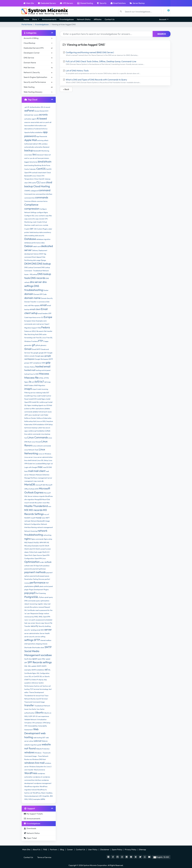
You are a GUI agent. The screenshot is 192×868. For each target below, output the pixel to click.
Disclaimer (105, 850)
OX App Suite (38, 566)
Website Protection (43, 749)
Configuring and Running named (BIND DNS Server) (115, 54)
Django (43, 260)
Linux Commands (38, 437)
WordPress (31, 773)
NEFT (48, 518)
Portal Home (27, 24)
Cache (27, 169)
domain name (32, 298)
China (36, 179)
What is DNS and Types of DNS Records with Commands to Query (115, 81)
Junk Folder (44, 415)
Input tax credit (35, 396)
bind (40, 162)
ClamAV (41, 179)
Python (41, 597)
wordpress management (43, 783)
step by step (42, 680)
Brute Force (46, 165)
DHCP (41, 254)
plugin (26, 590)
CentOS (41, 169)
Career (70, 850)
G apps (46, 341)
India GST (46, 393)
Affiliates (98, 19)
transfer (29, 705)
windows (29, 752)
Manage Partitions (31, 478)
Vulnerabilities (33, 726)
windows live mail (34, 763)
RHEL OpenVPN (44, 617)
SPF (26, 663)
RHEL (36, 617)
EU (42, 317)
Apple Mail (31, 140)
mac (40, 467)
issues (50, 412)
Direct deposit (37, 257)
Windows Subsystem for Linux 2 (40, 767)
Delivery (35, 250)
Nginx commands (37, 539)
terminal (36, 689)
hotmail (27, 374)
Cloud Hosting (42, 186)
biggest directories (31, 162)
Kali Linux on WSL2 (40, 421)
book (26, 165)
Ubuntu (39, 712)
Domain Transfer (30, 302)
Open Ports (28, 555)
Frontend (35, 341)
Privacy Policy (131, 850)
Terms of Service (44, 857)
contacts (42, 216)
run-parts (32, 620)
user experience (43, 716)
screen (33, 623)
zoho (43, 799)
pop (27, 593)
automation (39, 147)
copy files (48, 216)
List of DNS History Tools (115, 72)
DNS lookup (44, 264)
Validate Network (30, 720)
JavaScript (36, 415)
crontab (45, 225)
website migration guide (33, 745)
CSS (35, 229)
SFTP (37, 640)
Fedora (45, 327)
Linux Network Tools (31, 450)
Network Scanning (31, 531)
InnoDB (27, 396)
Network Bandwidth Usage (40, 521)
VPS (26, 726)
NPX (45, 542)
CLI (38, 182)
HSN (37, 374)
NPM (41, 542)
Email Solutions (118, 3)
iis (30, 382)
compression (32, 209)
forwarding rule (30, 338)
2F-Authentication (34, 107)
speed (48, 659)
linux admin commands (32, 434)
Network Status (84, 19)
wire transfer (29, 770)
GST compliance (35, 363)
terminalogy (44, 689)
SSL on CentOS (34, 676)
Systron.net (38, 686)
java (30, 415)
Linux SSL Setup (42, 460)
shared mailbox (46, 640)
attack (46, 140)
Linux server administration (43, 457)
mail (31, 471)
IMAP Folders (29, 385)
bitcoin (47, 162)
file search (40, 331)
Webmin (45, 741)
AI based (42, 118)
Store (35, 19)
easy (26, 305)
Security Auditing (45, 626)
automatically (29, 147)
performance (37, 582)
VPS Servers (66, 3)
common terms (42, 201)
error (39, 317)
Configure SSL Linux (31, 216)
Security (102, 3)
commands (42, 197)
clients (43, 183)
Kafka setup (29, 421)
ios (45, 405)
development (29, 254)
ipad (37, 409)
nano (43, 518)
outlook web (29, 566)
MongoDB (38, 499)
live (34, 464)
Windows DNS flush (39, 759)
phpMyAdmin (29, 586)
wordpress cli (38, 777)
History (32, 367)
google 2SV (43, 353)
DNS (34, 264)
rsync (26, 620)
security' (27, 630)
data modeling (29, 236)
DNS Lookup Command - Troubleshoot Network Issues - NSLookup (37, 271)
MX (26, 510)
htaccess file (31, 378)
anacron (27, 122)
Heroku (27, 367)
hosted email (43, 366)
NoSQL (37, 542)
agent (34, 119)
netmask (27, 521)
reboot (27, 604)
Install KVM (33, 399)
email (43, 305)
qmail (46, 597)
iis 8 (33, 382)
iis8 (45, 382)
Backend (46, 147)
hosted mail (30, 370)
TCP (31, 689)
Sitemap (143, 850)
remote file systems (31, 607)
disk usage (37, 260)
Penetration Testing (31, 579)
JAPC (26, 415)
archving (40, 140)
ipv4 (46, 412)
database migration (43, 239)
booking (31, 165)
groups (27, 363)
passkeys (46, 566)
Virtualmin (28, 723)
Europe (48, 317)
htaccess (44, 374)
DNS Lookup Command (33, 267)
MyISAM (27, 518)
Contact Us (109, 19)
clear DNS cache (30, 183)
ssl (46, 669)
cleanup (48, 179)
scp (29, 623)
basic (30, 155)
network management (45, 527)
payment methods (35, 572)
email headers (43, 313)
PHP (47, 583)
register (40, 604)
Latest (40, 428)
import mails (37, 389)
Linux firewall (36, 442)
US (36, 716)
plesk (37, 586)
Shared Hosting (85, 3)
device (36, 254)
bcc (35, 154)
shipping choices (42, 644)
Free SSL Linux (41, 338)
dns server (36, 282)
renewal (41, 607)
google (36, 353)
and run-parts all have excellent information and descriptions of (38, 126)
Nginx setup (48, 539)
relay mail (47, 604)
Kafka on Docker (30, 418)
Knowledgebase (67, 19)
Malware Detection (43, 475)
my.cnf (47, 514)
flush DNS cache (41, 334)
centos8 (35, 173)
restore (47, 613)
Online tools (33, 552)
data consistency (45, 232)
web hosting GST (39, 738)
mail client (39, 471)
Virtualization (42, 720)
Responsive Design (37, 613)
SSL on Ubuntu (45, 676)
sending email (36, 630)
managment (29, 481)
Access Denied (40, 111)
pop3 (32, 593)
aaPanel (29, 110)
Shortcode (28, 647)
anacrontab (35, 122)
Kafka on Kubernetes (44, 418)
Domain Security (47, 298)
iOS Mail (49, 405)
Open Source (37, 555)
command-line (30, 198)
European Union (30, 321)
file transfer (48, 331)
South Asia (28, 659)
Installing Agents (38, 405)
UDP (30, 716)
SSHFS (39, 666)
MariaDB (30, 484)
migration (31, 499)
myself (33, 518)
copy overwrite (30, 219)
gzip (48, 362)
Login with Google (31, 467)
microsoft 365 (40, 485)
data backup (34, 232)
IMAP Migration (40, 385)
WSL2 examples (34, 799)
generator (28, 345)
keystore (50, 421)
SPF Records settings (40, 662)
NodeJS (31, 542)
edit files (31, 305)
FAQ (39, 328)
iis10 (37, 382)
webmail (37, 741)
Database (30, 239)
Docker (46, 290)
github (38, 345)
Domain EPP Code (40, 294)
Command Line (30, 194)
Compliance (31, 205)
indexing (39, 393)
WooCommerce (39, 770)
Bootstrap (38, 165)
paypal (42, 576)
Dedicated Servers (47, 3)
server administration (32, 633)
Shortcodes (36, 647)
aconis (36, 115)
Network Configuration (32, 524)
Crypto (27, 229)
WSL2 (26, 799)
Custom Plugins (42, 229)
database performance (33, 243)
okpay (27, 552)
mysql (38, 518)
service (38, 637)
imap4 (28, 389)
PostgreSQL (31, 597)
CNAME (27, 191)
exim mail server (38, 324)
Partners (54, 850)
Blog (62, 850)
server (48, 630)
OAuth (47, 546)
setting (43, 637)
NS (48, 542)
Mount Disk (46, 499)
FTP (41, 341)
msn (50, 506)
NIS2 (26, 542)
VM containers (37, 723)
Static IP (35, 680)
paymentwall (35, 576)
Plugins (46, 590)
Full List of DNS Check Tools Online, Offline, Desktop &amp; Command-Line (115, 63)
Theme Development (36, 692)
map (35, 481)
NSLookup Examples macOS (34, 546)
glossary (43, 345)
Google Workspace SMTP (44, 359)
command (44, 190)
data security (40, 236)
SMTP (48, 647)
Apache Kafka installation (33, 132)
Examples (39, 321)
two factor (33, 709)
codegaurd (34, 191)
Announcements (49, 19)
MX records (36, 510)
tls (34, 696)
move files (46, 503)
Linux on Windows (45, 454)
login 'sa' (50, 464)
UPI (34, 716)
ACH (47, 111)
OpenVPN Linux (40, 558)
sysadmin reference (31, 683)
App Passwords (42, 136)
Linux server (29, 457)
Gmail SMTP (36, 349)
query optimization (43, 601)
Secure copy (40, 623)
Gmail (28, 349)
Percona (41, 579)
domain (29, 294)
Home (26, 19)
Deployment (43, 250)
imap (49, 382)
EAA (48, 302)
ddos (43, 243)
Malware (32, 475)
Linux (48, 431)
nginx (28, 539)
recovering (33, 604)
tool (43, 696)
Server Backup (137, 3)
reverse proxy (29, 617)
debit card (37, 246)
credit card (35, 225)
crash (35, 222)
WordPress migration (32, 786)
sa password (40, 620)
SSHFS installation (38, 670)
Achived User (29, 115)
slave (42, 647)
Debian (29, 246)
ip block (27, 409)
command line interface (44, 194)
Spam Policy (117, 850)
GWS (43, 363)
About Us (37, 850)
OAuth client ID (30, 549)
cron (41, 225)
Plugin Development (36, 590)
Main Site (29, 3)
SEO (42, 630)
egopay (37, 305)
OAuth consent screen (43, 549)
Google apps (39, 356)
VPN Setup (47, 723)
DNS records (38, 278)
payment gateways (39, 569)
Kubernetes (28, 424)
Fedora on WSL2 (30, 331)
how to (33, 374)
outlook (48, 562)
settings (29, 640)
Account (163, 19)
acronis (43, 114)
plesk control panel (46, 586)
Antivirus (44, 129)
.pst (26, 107)
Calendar (33, 169)
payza (47, 576)
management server (45, 478)
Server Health (45, 633)
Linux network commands (42, 446)
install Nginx (41, 399)
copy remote (40, 219)
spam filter (42, 659)
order (42, 562)
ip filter (33, 409)
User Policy (93, 850)
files (26, 334)
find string (31, 334)
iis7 (42, 382)
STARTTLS (28, 680)
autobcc (45, 144)
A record (47, 107)
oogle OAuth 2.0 (44, 552)
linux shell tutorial (30, 460)
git (33, 345)
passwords (28, 569)
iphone (41, 409)
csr (31, 228)
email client (35, 309)
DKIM (28, 264)
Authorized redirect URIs (33, 144)
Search (162, 34)
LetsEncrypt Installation (36, 431)
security (35, 626)
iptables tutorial (38, 412)
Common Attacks (30, 201)
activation (28, 119)
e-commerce (41, 302)
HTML (41, 378)
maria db (40, 481)
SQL (26, 666)
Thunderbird (29, 696)
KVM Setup (49, 424)
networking (47, 535)
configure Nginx (42, 212)
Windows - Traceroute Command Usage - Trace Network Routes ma (37, 756)
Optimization (32, 562)
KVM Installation (39, 424)
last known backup (31, 428)
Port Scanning (41, 593)
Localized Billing (41, 464)
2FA (42, 107)
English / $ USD (161, 857)
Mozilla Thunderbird (36, 506)
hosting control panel (43, 370)
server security (30, 637)
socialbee (46, 655)
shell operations (30, 644)
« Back (66, 89)
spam (35, 659)
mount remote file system (33, 503)
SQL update (32, 666)
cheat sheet (42, 173)
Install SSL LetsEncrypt (40, 402)
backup (29, 150)
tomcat (38, 696)
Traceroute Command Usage (35, 702)
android (38, 129)
